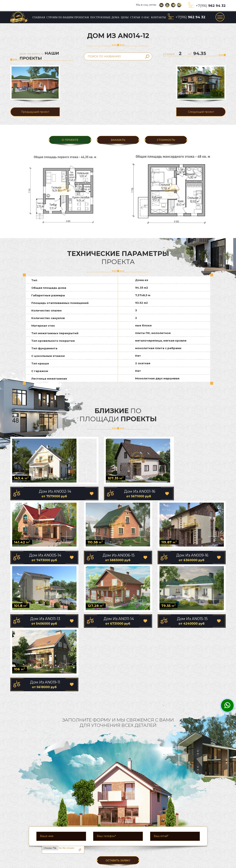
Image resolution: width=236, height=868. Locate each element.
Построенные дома (105, 17)
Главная (39, 17)
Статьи (135, 17)
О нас (146, 17)
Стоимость (166, 140)
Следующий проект (201, 112)
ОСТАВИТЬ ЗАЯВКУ (118, 796)
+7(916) (211, 6)
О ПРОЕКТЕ (70, 140)
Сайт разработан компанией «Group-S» (206, 866)
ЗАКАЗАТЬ (118, 140)
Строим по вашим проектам (68, 17)
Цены (125, 17)
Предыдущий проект (35, 112)
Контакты (158, 17)
